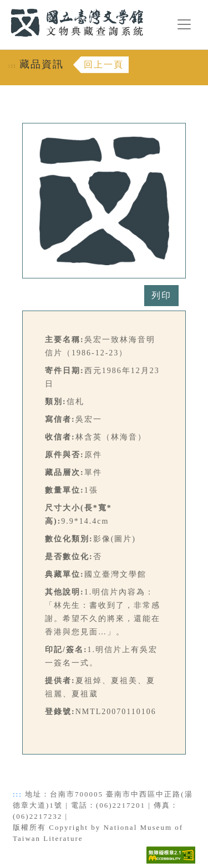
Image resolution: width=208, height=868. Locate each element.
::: (4, 6)
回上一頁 (104, 64)
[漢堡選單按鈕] (184, 24)
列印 (161, 295)
